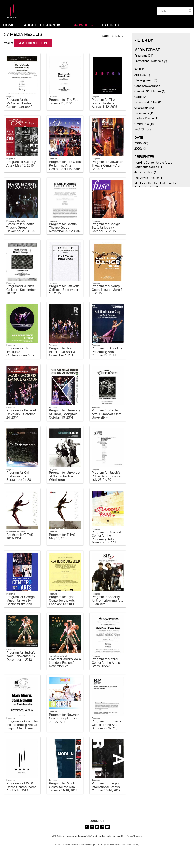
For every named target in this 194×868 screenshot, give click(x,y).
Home (9, 25)
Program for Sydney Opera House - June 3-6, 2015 (108, 290)
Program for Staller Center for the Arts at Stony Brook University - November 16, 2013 (108, 666)
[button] (190, 11)
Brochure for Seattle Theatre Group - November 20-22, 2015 (22, 227)
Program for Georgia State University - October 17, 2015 (106, 227)
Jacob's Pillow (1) (146, 172)
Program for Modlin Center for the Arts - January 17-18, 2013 (63, 787)
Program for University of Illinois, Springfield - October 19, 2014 (65, 414)
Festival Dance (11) (147, 118)
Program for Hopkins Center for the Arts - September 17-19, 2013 (106, 726)
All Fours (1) (142, 75)
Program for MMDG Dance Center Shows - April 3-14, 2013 (22, 787)
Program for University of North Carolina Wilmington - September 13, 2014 (65, 478)
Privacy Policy (131, 845)
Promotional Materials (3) (151, 61)
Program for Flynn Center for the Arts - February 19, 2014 (63, 600)
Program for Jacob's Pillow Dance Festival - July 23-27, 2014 (107, 476)
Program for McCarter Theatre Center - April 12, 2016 (107, 165)
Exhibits (111, 25)
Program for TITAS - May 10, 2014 (63, 536)
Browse (83, 25)
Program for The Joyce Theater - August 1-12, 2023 (104, 103)
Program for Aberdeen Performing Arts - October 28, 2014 (107, 352)
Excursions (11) (144, 113)
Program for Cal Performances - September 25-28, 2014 (19, 478)
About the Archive (43, 25)
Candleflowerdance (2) (149, 86)
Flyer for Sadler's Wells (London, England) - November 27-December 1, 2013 (65, 664)
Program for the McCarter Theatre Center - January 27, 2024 (21, 105)
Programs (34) (144, 56)
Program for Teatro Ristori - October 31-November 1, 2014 (63, 352)
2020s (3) (140, 149)
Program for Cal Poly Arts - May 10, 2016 (21, 164)
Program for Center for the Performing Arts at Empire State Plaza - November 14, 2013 (22, 726)
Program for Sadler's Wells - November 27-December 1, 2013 (22, 656)
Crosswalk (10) (144, 108)
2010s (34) (141, 143)
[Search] (172, 11)
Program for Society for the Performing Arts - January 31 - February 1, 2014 (108, 602)
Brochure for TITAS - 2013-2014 (21, 536)
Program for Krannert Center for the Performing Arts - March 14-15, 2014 (107, 537)
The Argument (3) (146, 80)
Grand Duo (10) (144, 124)
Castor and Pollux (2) (148, 102)
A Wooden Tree (33, 43)
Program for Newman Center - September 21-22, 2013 (64, 718)
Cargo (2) (140, 97)
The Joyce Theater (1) (149, 178)
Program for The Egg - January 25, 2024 (65, 101)
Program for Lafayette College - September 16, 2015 (64, 290)
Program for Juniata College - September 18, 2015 (21, 290)
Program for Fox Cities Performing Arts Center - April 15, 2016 (65, 165)
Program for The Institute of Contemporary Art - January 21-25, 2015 (20, 354)
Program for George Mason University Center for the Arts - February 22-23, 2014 (21, 602)
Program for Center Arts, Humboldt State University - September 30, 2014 (107, 416)
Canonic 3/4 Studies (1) (150, 91)
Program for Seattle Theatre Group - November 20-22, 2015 (65, 227)
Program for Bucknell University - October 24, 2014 (21, 414)
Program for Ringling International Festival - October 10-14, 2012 (107, 787)
